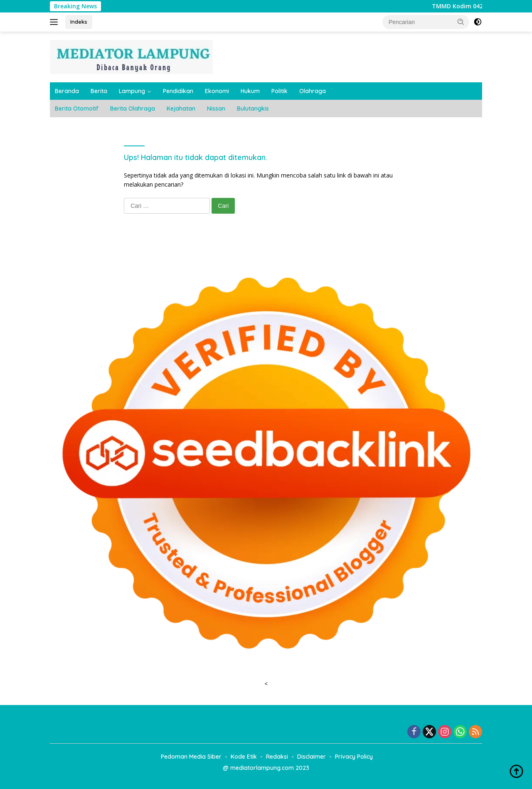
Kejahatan (181, 108)
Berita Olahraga (133, 108)
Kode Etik (244, 757)
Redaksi (277, 757)
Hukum (250, 91)
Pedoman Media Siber (191, 757)
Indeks (79, 22)
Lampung (132, 91)
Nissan (216, 108)
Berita (99, 91)
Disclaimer (312, 757)
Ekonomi (217, 91)
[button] (461, 22)
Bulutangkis (253, 108)
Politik (280, 91)
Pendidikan (178, 91)
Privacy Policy (354, 757)
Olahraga (313, 91)
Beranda (67, 91)
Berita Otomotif (77, 108)
